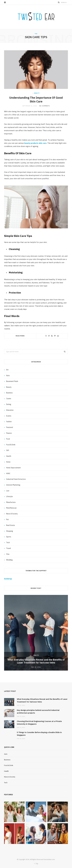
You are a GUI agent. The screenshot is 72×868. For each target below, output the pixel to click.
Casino (9, 399)
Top (36, 864)
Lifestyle (9, 496)
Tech (8, 543)
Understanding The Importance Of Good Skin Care (36, 99)
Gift (8, 450)
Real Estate (11, 525)
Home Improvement (13, 468)
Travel (9, 548)
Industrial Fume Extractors (16, 479)
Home (8, 462)
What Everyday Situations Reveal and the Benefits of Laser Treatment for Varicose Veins (36, 661)
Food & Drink (11, 445)
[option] (36, 633)
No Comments (45, 106)
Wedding (9, 560)
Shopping (10, 531)
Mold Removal (11, 508)
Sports (9, 537)
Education (10, 410)
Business (9, 393)
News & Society (12, 514)
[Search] (59, 2)
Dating (9, 404)
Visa (8, 554)
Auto (8, 376)
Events (9, 416)
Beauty (37, 93)
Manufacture (11, 502)
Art (7, 370)
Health (9, 456)
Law (8, 491)
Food (8, 439)
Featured (10, 427)
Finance (9, 433)
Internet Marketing (13, 485)
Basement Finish (12, 381)
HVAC (8, 473)
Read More (20, 336)
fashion (9, 422)
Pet (7, 520)
